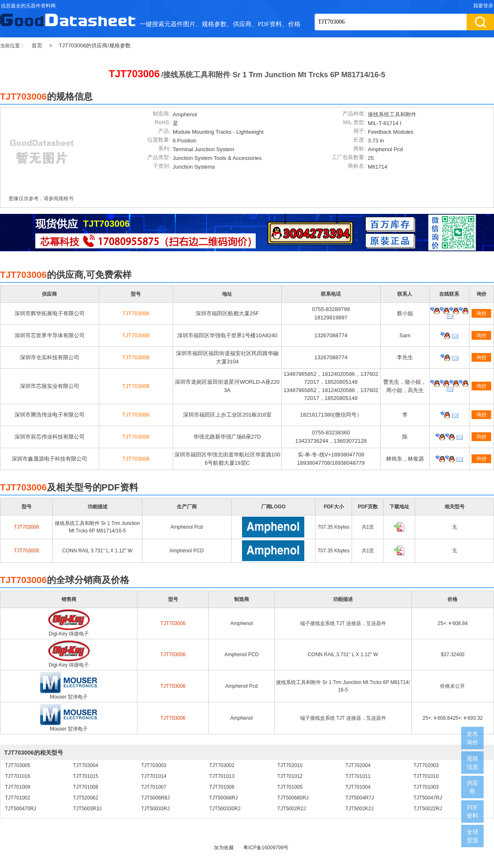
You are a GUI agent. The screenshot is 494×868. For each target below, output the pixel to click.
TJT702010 (290, 765)
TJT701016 (18, 776)
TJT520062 (86, 798)
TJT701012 (290, 776)
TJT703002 (222, 765)
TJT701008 (86, 787)
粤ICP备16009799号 (266, 848)
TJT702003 (426, 765)
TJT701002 (18, 798)
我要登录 (483, 6)
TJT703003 (154, 765)
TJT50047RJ (428, 798)
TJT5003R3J (87, 809)
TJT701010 (426, 776)
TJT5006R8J (155, 798)
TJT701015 (86, 776)
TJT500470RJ (21, 809)
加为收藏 (224, 848)
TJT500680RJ (293, 798)
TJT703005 (18, 765)
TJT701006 (222, 787)
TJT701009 (18, 787)
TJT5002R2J (292, 809)
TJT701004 (358, 787)
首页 (37, 45)
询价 (482, 313)
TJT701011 (358, 776)
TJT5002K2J (359, 809)
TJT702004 (358, 765)
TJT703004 (86, 765)
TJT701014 (154, 776)
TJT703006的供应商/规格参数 (95, 45)
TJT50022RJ (428, 809)
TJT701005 (290, 787)
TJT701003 (426, 787)
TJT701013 (222, 776)
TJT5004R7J (360, 798)
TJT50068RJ (224, 798)
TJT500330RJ (225, 809)
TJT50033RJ (155, 809)
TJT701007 (154, 787)
